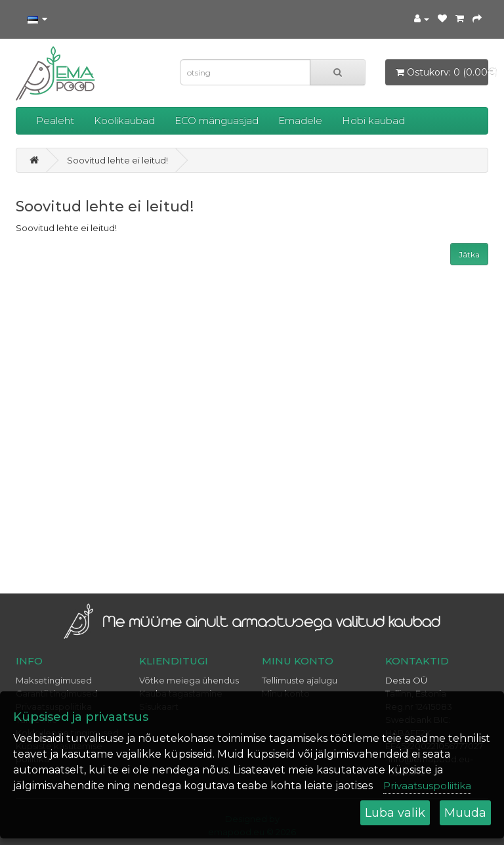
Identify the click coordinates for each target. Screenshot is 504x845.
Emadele (300, 120)
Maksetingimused (54, 680)
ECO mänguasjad (217, 120)
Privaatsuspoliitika (427, 786)
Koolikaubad (124, 120)
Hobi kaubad (373, 120)
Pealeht (55, 120)
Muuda (465, 813)
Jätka (469, 254)
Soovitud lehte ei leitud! (117, 160)
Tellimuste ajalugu (300, 680)
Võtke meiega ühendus (189, 680)
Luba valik (395, 813)
